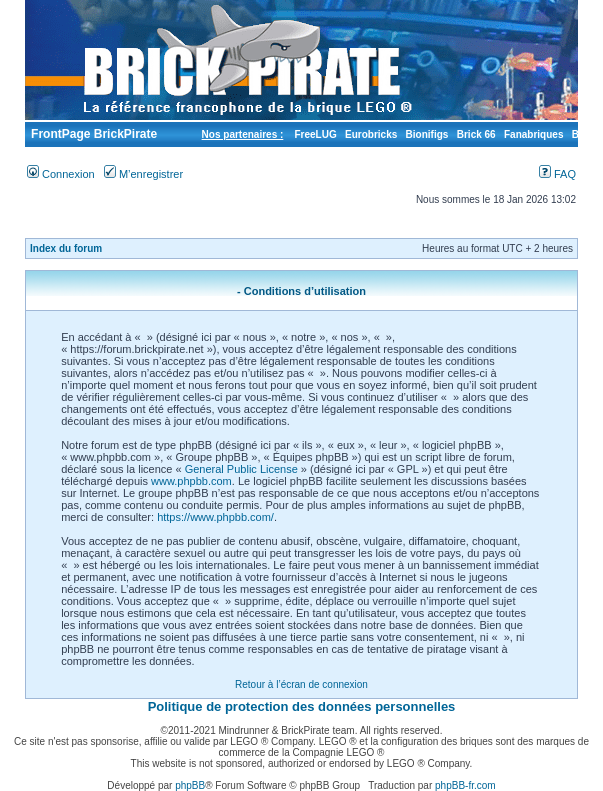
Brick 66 (476, 134)
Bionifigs (427, 134)
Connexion (61, 174)
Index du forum (66, 248)
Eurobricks (371, 134)
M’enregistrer (143, 174)
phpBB (190, 785)
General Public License (241, 469)
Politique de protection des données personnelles (302, 706)
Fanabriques (533, 134)
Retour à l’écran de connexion (301, 684)
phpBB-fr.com (465, 785)
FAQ (557, 174)
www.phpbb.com (191, 481)
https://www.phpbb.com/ (215, 517)
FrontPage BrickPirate (92, 134)
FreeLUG (315, 134)
